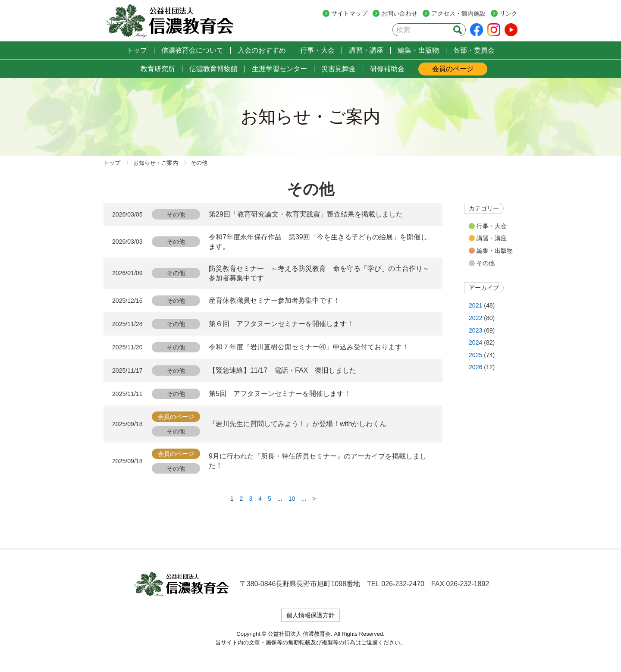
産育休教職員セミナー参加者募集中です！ (274, 300)
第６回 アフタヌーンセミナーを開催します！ (281, 324)
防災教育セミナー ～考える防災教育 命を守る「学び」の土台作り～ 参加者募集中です (321, 273)
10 (292, 499)
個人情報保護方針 (310, 615)
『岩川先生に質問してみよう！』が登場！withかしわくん (298, 424)
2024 (475, 342)
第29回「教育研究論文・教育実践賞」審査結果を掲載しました (306, 214)
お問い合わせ (399, 13)
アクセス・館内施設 (458, 13)
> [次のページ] (314, 499)
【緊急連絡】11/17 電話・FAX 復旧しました (282, 370)
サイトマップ (349, 13)
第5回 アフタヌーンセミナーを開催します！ (280, 394)
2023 (475, 330)
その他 (486, 263)
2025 (475, 355)
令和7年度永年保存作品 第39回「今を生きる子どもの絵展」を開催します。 (318, 242)
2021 (475, 305)
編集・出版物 (495, 251)
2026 (475, 367)
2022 (475, 318)
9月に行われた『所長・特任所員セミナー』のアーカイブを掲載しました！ (318, 461)
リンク (508, 13)
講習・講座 (492, 238)
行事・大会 (492, 226)
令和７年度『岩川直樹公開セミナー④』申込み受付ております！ (309, 347)
